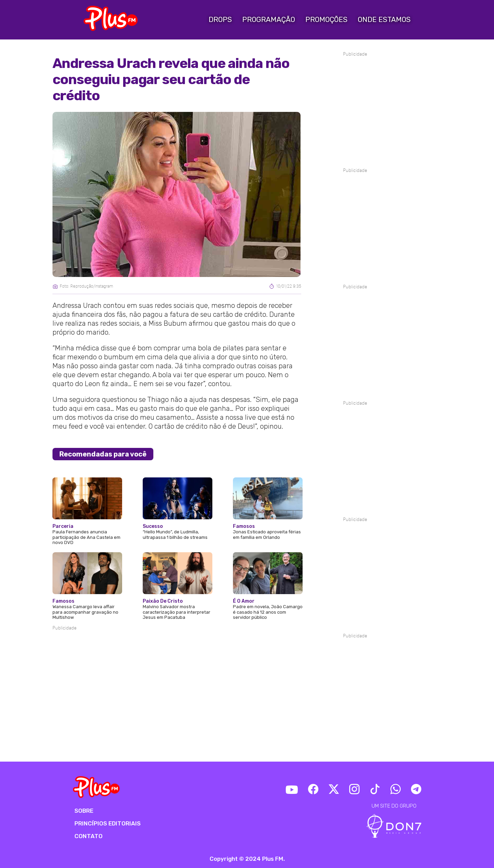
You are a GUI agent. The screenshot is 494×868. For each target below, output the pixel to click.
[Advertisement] (177, 652)
